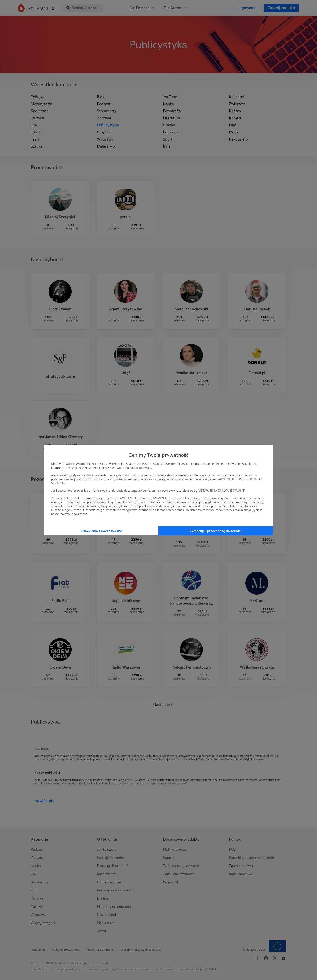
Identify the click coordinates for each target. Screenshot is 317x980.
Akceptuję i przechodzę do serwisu (216, 531)
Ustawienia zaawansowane (101, 531)
